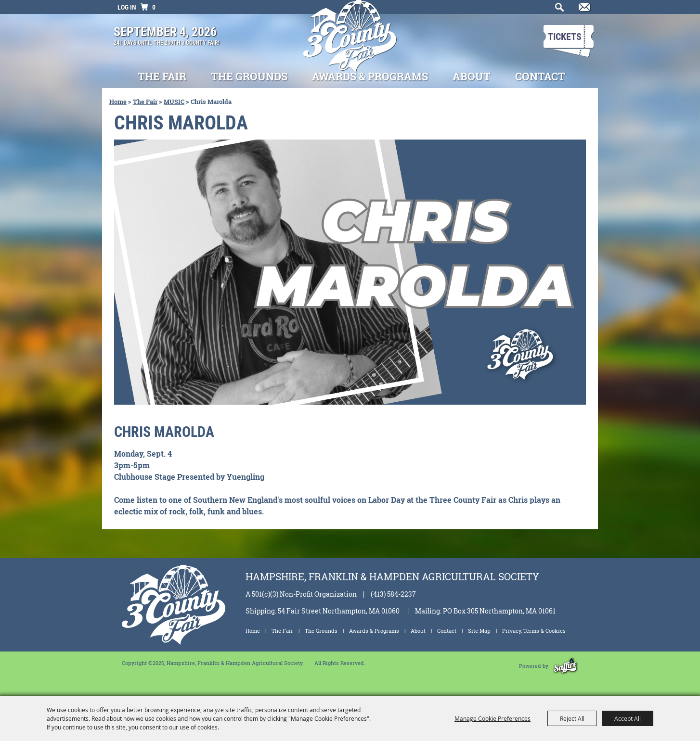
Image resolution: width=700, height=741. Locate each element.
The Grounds (249, 76)
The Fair (162, 76)
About (472, 76)
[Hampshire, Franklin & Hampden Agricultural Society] (350, 43)
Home (118, 102)
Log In (127, 7)
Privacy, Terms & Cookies (534, 631)
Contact (540, 76)
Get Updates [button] (583, 10)
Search (557, 10)
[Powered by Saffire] (565, 666)
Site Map (479, 631)
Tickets (565, 37)
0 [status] (154, 7)
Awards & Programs (370, 76)
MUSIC (174, 102)
